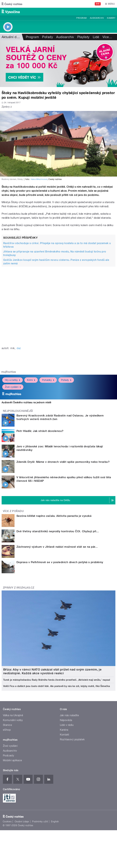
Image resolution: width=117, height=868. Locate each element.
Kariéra (64, 730)
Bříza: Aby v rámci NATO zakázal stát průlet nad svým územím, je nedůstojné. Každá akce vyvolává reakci (52, 671)
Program (81, 18)
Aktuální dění (11, 37)
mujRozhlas (9, 372)
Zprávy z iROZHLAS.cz (19, 588)
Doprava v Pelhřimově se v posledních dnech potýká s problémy (60, 562)
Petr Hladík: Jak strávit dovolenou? (40, 431)
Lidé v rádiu (67, 725)
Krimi (31, 380)
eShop (7, 730)
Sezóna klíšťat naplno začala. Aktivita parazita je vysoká (54, 516)
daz (19, 348)
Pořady (48, 37)
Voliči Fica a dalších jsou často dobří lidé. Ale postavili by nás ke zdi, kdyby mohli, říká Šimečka (57, 686)
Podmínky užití (40, 822)
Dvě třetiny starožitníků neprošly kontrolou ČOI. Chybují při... (58, 531)
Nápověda (66, 720)
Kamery (111, 18)
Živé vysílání (13, 387)
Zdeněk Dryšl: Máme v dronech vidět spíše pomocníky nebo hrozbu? (63, 462)
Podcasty (9, 756)
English (55, 822)
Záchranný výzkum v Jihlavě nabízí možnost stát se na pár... (57, 547)
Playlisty (83, 37)
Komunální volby (13, 720)
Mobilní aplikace (13, 760)
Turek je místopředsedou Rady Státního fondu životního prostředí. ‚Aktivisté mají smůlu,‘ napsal (57, 680)
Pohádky (48, 380)
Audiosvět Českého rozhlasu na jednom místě (26, 402)
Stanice (7, 725)
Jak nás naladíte (69, 715)
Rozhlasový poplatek (72, 739)
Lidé (96, 37)
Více (107, 37)
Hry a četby (13, 380)
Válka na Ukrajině (13, 715)
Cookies (7, 822)
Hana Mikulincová (39, 179)
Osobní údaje (22, 822)
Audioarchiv (97, 18)
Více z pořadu (13, 511)
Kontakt (65, 735)
